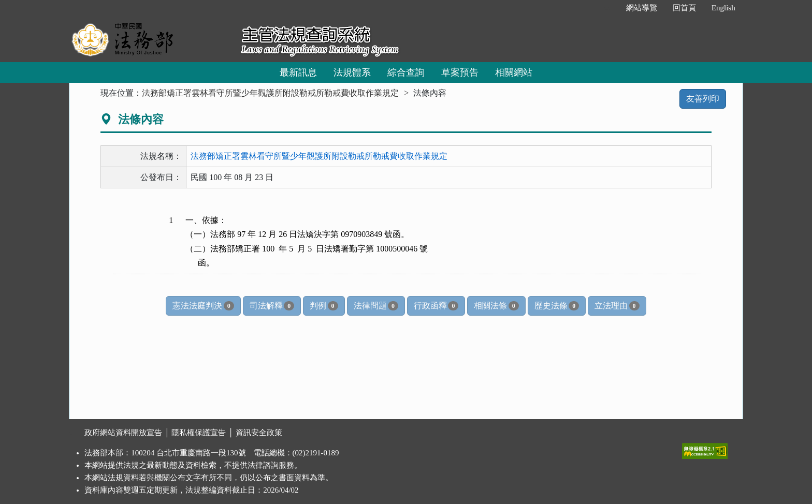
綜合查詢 (406, 72)
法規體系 (352, 72)
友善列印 (703, 99)
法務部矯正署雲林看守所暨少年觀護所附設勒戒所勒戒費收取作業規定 (270, 93)
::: (607, 8)
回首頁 (684, 8)
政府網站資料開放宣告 (123, 433)
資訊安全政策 (259, 433)
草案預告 (460, 72)
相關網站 (514, 72)
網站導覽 (642, 8)
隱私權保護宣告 (199, 433)
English (723, 8)
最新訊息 (298, 72)
